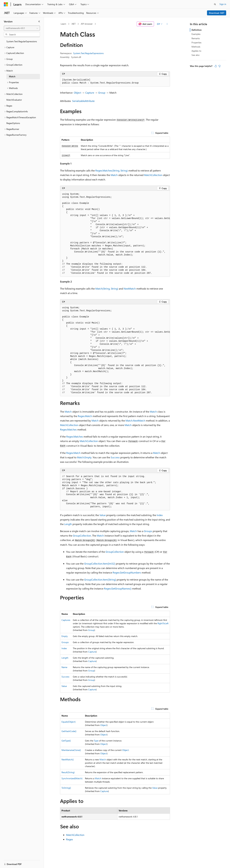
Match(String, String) (107, 289)
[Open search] (215, 4)
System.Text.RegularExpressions (88, 53)
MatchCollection (153, 175)
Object (77, 93)
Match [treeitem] (12, 76)
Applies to (196, 51)
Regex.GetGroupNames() (118, 588)
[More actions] (167, 24)
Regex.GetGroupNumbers (127, 572)
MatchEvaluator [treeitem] (14, 100)
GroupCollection (82, 536)
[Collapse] (39, 21)
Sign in (223, 4)
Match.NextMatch (135, 420)
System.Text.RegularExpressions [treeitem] (22, 41)
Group (102, 93)
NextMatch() (68, 759)
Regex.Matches (68, 429)
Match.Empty (84, 457)
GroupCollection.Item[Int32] (100, 563)
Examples (196, 34)
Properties (196, 42)
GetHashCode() (69, 731)
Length (68, 524)
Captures (66, 620)
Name (64, 667)
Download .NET (217, 13)
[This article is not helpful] (219, 66)
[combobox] (22, 28)
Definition (197, 30)
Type (96, 741)
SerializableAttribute (83, 101)
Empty (65, 636)
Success (115, 457)
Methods (196, 47)
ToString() (66, 788)
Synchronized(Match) (72, 778)
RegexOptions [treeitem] (13, 123)
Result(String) (68, 772)
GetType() (66, 741)
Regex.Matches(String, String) (112, 170)
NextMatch (130, 289)
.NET (73, 24)
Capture (90, 93)
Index (160, 515)
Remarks (196, 38)
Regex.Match (85, 416)
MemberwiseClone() (71, 750)
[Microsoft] (6, 4)
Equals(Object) (69, 722)
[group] (115, 234)
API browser (87, 24)
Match (114, 175)
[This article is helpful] (216, 66)
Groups (148, 531)
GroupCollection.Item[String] (100, 579)
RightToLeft (163, 623)
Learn (63, 24)
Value (103, 515)
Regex (69, 839)
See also (195, 55)
